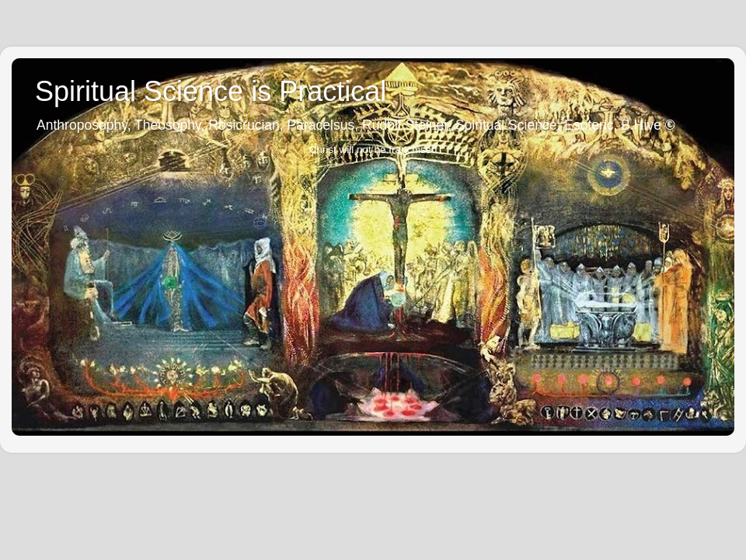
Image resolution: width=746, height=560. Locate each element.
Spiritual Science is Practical (211, 91)
